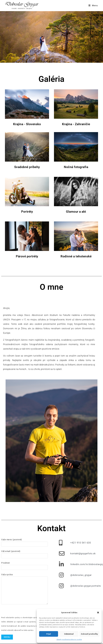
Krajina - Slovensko (27, 124)
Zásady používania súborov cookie (69, 639)
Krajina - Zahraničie (76, 124)
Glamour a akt (76, 212)
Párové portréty (27, 256)
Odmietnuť (69, 634)
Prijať (49, 634)
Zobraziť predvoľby (89, 634)
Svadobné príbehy (27, 167)
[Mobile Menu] (93, 6)
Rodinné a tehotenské (76, 256)
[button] (98, 613)
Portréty (27, 212)
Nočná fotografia (76, 167)
